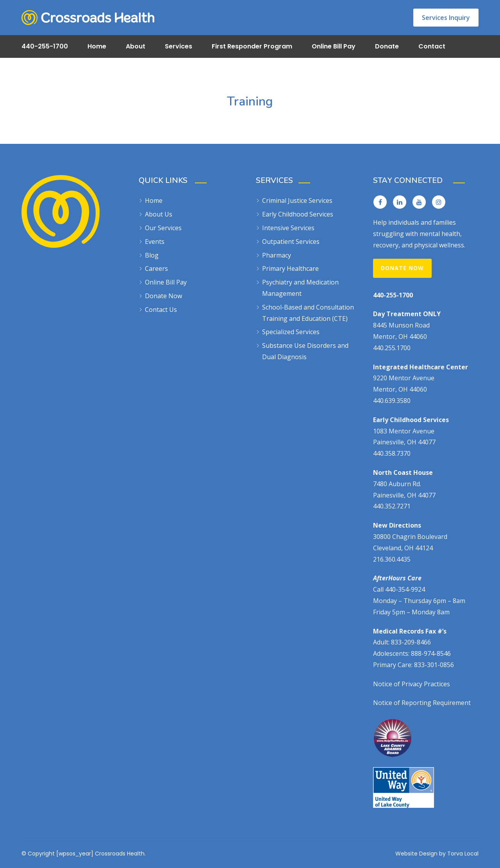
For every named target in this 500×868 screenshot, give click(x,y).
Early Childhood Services (298, 214)
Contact (432, 46)
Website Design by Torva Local (437, 854)
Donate (387, 46)
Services (179, 46)
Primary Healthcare (290, 268)
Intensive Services (288, 228)
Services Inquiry (446, 18)
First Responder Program (252, 46)
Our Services (163, 228)
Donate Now (163, 296)
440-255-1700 (45, 46)
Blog (152, 255)
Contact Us (161, 310)
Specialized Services (291, 332)
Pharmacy (277, 255)
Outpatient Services (291, 242)
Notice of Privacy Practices (412, 684)
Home (97, 46)
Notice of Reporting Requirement (422, 703)
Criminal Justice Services (297, 200)
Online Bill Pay (334, 46)
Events (155, 242)
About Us (159, 214)
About (136, 46)
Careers (156, 268)
